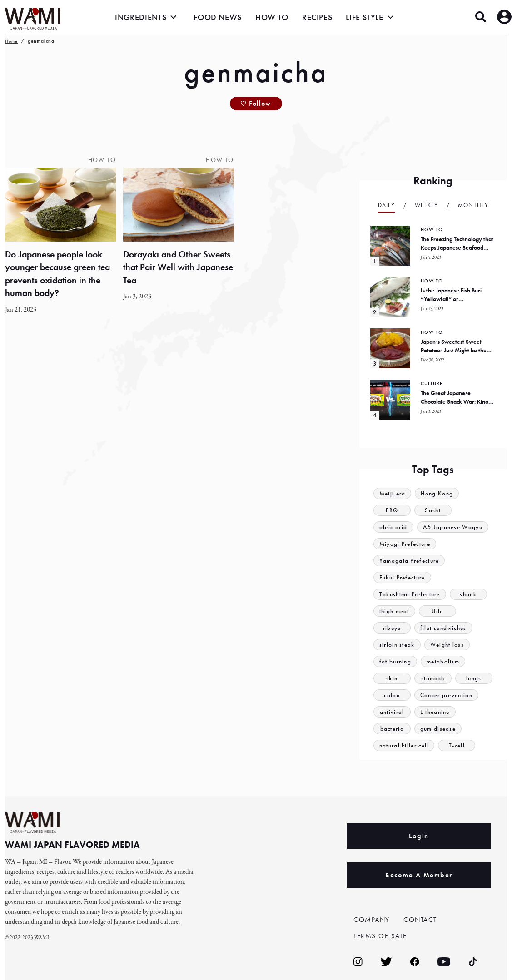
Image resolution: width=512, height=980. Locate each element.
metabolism (443, 661)
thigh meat (394, 611)
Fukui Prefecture (402, 577)
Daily (387, 205)
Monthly (473, 205)
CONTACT (420, 920)
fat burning (395, 661)
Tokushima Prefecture (410, 594)
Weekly (426, 205)
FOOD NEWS (218, 17)
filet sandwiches (443, 628)
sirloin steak (397, 645)
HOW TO (272, 17)
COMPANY (372, 920)
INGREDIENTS (141, 17)
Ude (437, 611)
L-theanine (435, 712)
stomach (433, 678)
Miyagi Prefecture (405, 544)
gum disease (438, 729)
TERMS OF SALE (380, 936)
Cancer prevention (446, 695)
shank (468, 594)
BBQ (392, 510)
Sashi (433, 510)
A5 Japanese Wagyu (453, 527)
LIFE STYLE (364, 17)
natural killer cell (404, 745)
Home (11, 41)
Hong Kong (437, 493)
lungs (474, 678)
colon (392, 695)
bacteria (392, 729)
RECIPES (317, 17)
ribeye (392, 628)
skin (392, 678)
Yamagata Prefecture (409, 561)
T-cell (457, 745)
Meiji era (393, 493)
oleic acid (393, 527)
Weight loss (447, 645)
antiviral (392, 712)
